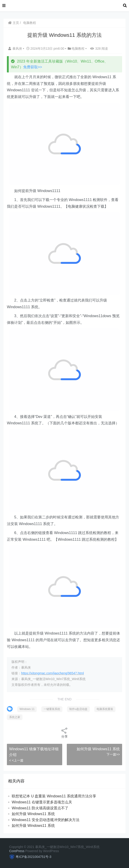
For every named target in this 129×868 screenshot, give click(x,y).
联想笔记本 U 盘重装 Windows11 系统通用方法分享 (54, 796)
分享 (64, 733)
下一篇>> (113, 754)
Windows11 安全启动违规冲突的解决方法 (46, 820)
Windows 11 (27, 709)
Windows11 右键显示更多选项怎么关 (42, 802)
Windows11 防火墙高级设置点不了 (40, 808)
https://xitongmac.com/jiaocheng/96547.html (52, 673)
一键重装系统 (52, 709)
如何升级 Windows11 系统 (98, 749)
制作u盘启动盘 (78, 709)
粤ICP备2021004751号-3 (34, 857)
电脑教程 (30, 23)
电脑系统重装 (105, 709)
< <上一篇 (16, 760)
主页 (14, 23)
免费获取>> (33, 67)
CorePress (17, 851)
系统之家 (15, 717)
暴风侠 (16, 49)
